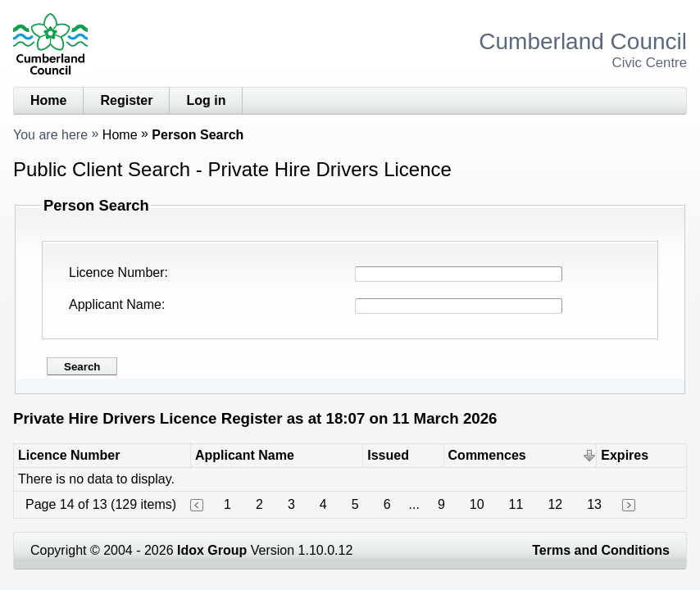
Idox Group (212, 550)
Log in (206, 100)
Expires (625, 455)
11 (516, 504)
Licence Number (117, 272)
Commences (487, 455)
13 (594, 504)
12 (555, 504)
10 (477, 504)
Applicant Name (115, 304)
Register (126, 100)
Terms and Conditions (601, 550)
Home (48, 100)
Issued (388, 455)
